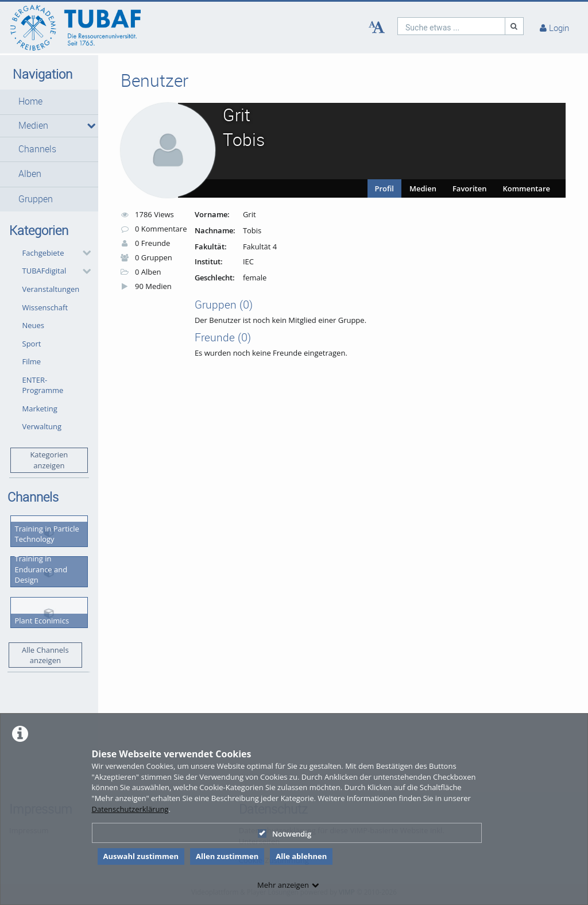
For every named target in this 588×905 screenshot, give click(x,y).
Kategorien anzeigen (49, 460)
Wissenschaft (45, 307)
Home (30, 101)
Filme (32, 361)
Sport (32, 344)
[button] (49, 102)
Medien (33, 126)
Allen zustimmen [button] (227, 856)
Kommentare (526, 188)
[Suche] (514, 26)
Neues (34, 325)
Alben (30, 174)
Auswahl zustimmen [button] (141, 856)
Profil (385, 188)
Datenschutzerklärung (130, 809)
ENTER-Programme (43, 385)
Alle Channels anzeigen (45, 655)
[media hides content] (88, 126)
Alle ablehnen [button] (301, 856)
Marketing (40, 409)
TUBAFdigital (45, 271)
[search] (451, 26)
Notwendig (285, 834)
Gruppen (36, 199)
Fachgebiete (43, 253)
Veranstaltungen (51, 289)
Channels (37, 149)
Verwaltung (42, 426)
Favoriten (469, 188)
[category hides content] (83, 253)
